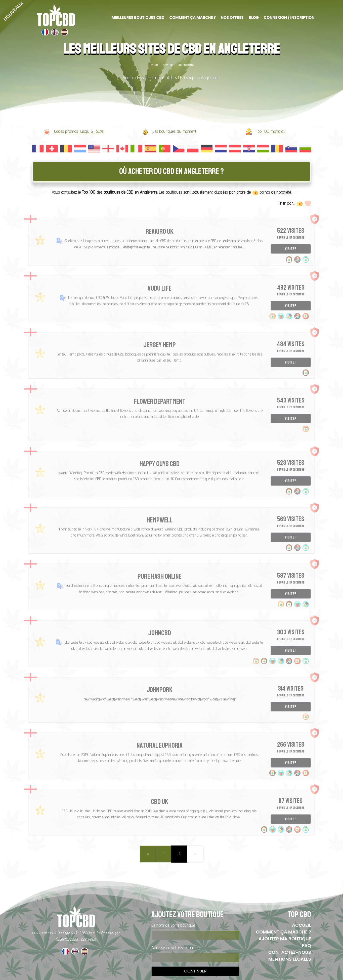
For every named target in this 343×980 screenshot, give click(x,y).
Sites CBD (168, 65)
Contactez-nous (290, 952)
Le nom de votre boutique (173, 925)
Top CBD (154, 65)
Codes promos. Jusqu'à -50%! (79, 131)
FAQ (306, 945)
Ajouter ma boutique (285, 939)
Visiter (291, 249)
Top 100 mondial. (270, 131)
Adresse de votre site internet (176, 947)
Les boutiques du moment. (175, 131)
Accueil (302, 925)
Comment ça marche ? (283, 932)
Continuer (196, 971)
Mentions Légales (290, 959)
